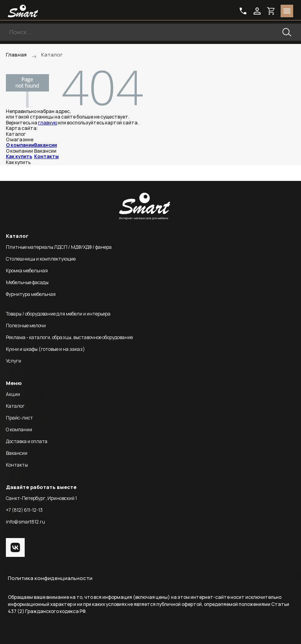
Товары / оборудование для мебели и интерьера (58, 314)
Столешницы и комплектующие (41, 259)
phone (243, 11)
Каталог (15, 406)
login (257, 11)
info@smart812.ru (25, 522)
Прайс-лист (19, 418)
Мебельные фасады (27, 282)
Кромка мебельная (27, 271)
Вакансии (45, 145)
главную (48, 123)
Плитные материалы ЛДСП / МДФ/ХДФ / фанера (59, 247)
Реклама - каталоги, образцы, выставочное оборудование (69, 337)
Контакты (46, 156)
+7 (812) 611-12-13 (24, 510)
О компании (20, 145)
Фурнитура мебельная (31, 294)
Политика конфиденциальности (50, 578)
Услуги (14, 361)
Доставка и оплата (27, 441)
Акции (13, 394)
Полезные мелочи (26, 326)
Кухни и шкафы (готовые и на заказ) (45, 349)
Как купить (19, 156)
